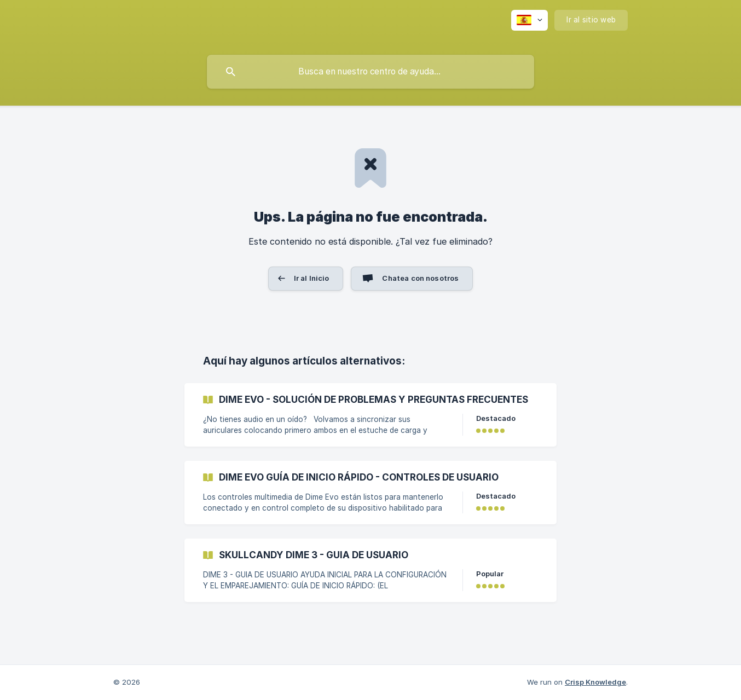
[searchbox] (370, 72)
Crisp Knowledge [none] (595, 682)
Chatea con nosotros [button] (420, 278)
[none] (529, 20)
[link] (370, 415)
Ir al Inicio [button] (312, 278)
